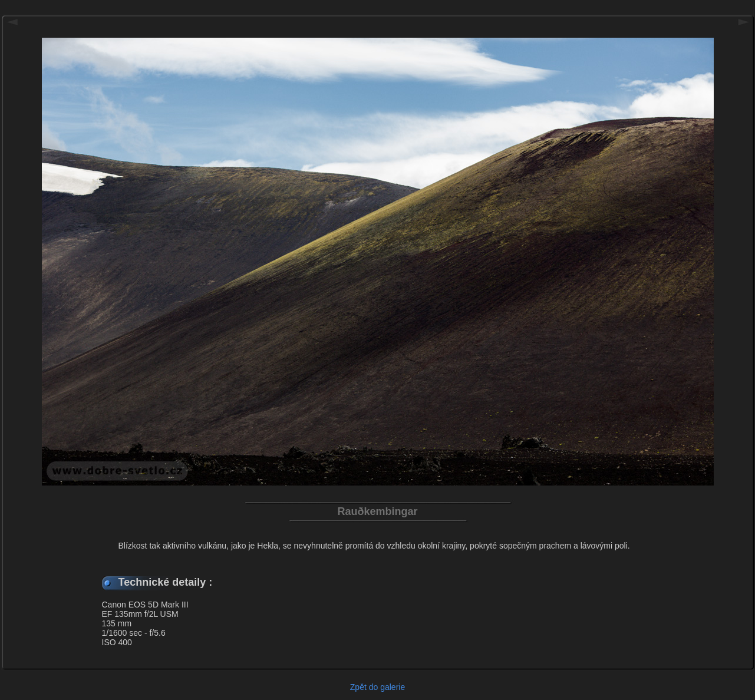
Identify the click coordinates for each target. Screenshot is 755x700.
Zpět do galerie (377, 687)
